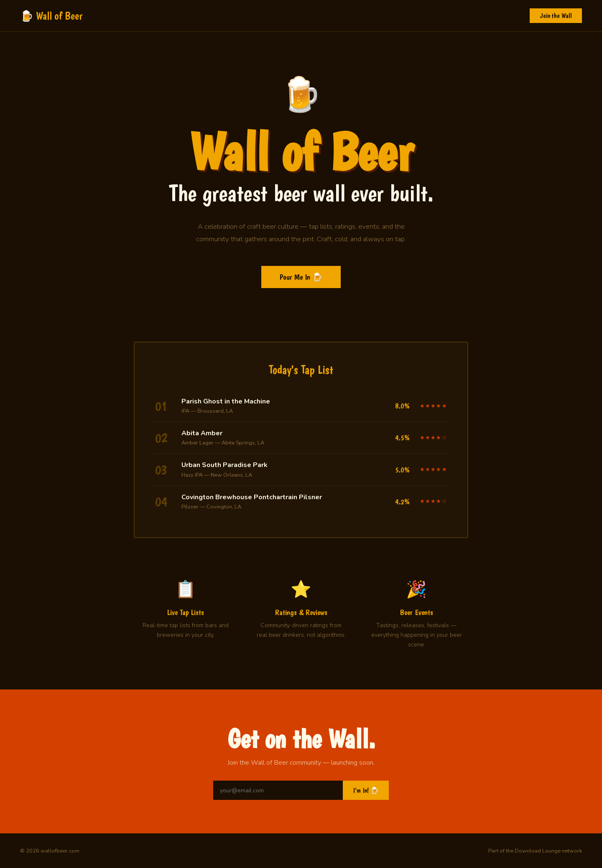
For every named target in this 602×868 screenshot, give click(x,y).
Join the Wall (556, 16)
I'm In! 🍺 (366, 790)
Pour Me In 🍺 (301, 277)
